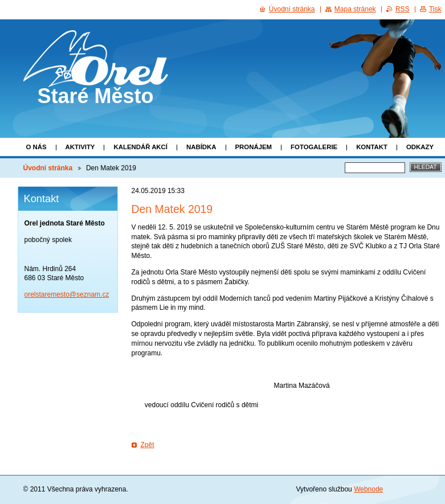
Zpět (148, 445)
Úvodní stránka (48, 168)
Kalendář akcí (140, 147)
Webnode (368, 489)
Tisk (435, 9)
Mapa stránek (355, 9)
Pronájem (254, 147)
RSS (403, 9)
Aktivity (80, 147)
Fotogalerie (314, 147)
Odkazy (420, 147)
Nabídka (201, 147)
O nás (36, 147)
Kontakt (372, 147)
